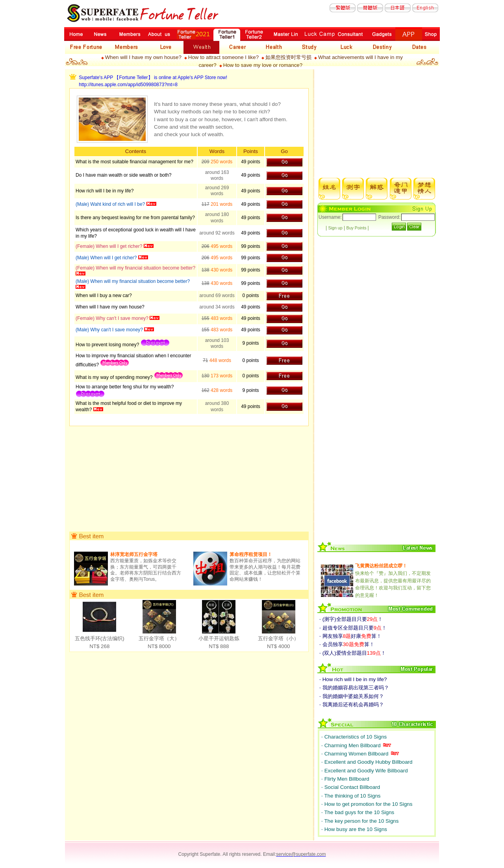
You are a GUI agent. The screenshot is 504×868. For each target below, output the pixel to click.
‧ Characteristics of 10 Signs (354, 737)
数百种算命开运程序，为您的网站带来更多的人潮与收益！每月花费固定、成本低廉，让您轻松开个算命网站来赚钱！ (265, 567)
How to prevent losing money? (108, 345)
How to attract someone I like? (223, 57)
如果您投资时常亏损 (288, 57)
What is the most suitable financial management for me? (134, 162)
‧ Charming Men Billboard (352, 745)
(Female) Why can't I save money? (113, 318)
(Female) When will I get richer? (110, 246)
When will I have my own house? (143, 57)
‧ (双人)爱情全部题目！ (353, 653)
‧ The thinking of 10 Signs (351, 796)
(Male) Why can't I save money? (110, 330)
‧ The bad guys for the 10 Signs (358, 812)
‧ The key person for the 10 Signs (360, 821)
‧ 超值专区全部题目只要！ (353, 628)
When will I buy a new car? (104, 295)
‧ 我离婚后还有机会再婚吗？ (352, 705)
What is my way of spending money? (115, 377)
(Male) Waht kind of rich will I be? (111, 204)
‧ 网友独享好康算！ (350, 636)
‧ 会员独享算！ (347, 644)
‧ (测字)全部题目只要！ (351, 619)
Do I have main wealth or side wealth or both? (123, 175)
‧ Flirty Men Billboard (345, 779)
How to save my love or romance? (263, 65)
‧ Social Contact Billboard (351, 787)
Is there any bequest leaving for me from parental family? (135, 218)
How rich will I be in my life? (105, 191)
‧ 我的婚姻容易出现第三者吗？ (354, 688)
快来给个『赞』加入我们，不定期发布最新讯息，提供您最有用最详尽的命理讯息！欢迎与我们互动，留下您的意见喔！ (393, 580)
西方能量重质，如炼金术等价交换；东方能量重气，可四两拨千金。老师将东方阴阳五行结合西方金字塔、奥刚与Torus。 (146, 567)
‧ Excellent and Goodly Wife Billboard (365, 771)
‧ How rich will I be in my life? (353, 679)
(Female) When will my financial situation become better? (135, 268)
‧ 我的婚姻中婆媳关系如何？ (352, 696)
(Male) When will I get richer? (107, 258)
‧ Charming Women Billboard (356, 754)
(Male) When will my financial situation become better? (133, 281)
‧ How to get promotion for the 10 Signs (367, 804)
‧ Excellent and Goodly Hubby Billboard (367, 762)
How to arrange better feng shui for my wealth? (125, 387)
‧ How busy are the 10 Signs (354, 829)
